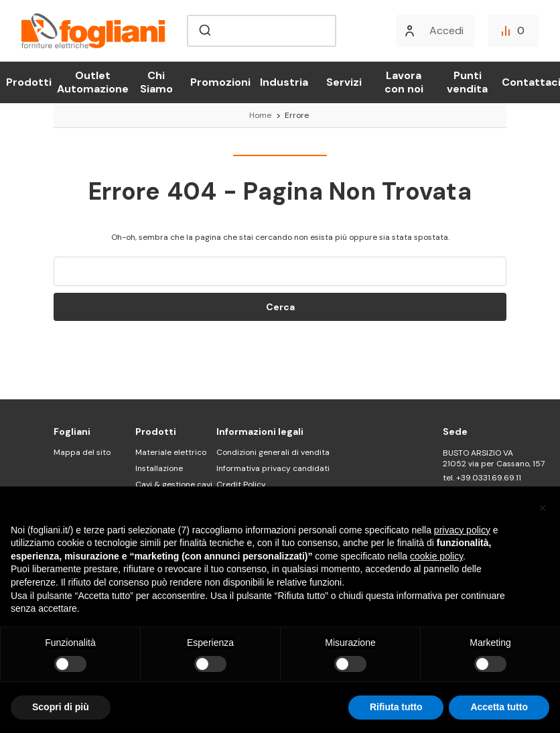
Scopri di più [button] (61, 707)
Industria (284, 82)
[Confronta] (513, 31)
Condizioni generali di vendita (273, 452)
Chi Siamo (156, 82)
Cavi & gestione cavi (174, 484)
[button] (543, 508)
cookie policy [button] (436, 556)
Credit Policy (241, 484)
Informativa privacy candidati (273, 468)
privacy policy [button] (462, 530)
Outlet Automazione (93, 82)
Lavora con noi (404, 82)
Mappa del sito (82, 452)
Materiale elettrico (171, 452)
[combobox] (262, 31)
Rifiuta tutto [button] (396, 707)
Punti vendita (467, 82)
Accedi (446, 30)
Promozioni (220, 82)
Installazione (159, 468)
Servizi (344, 82)
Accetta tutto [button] (499, 707)
